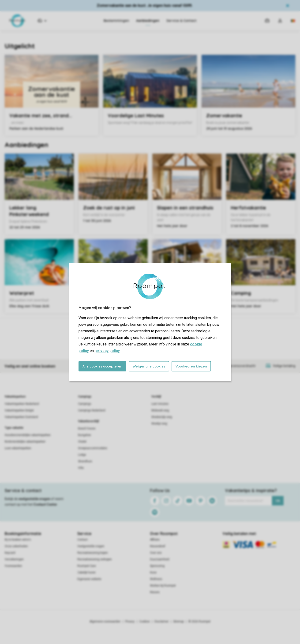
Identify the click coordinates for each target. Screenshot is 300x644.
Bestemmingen (116, 21)
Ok (278, 501)
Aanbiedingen (148, 21)
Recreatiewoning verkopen (95, 559)
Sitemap (178, 621)
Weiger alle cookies (149, 366)
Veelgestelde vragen (91, 546)
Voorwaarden (13, 566)
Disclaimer (161, 621)
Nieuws (155, 592)
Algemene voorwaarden (105, 621)
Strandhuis (85, 461)
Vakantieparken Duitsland (21, 417)
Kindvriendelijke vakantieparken (25, 442)
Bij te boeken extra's (18, 540)
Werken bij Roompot (163, 586)
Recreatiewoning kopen (93, 553)
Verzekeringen (14, 559)
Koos (153, 572)
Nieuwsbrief (158, 546)
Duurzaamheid (160, 559)
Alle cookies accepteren (102, 366)
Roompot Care (87, 566)
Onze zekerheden (16, 546)
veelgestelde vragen (34, 499)
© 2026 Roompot (199, 621)
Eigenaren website (89, 579)
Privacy (130, 621)
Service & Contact (181, 21)
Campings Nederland (92, 410)
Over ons (156, 553)
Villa (81, 468)
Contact (82, 540)
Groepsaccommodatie (93, 448)
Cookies (144, 621)
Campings (85, 397)
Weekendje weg (162, 417)
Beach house (87, 428)
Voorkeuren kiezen (191, 366)
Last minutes (160, 404)
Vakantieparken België (19, 410)
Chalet (82, 442)
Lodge (82, 455)
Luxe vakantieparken (18, 448)
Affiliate (155, 540)
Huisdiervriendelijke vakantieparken (28, 435)
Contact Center (45, 504)
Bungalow (84, 435)
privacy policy (108, 351)
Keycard (10, 553)
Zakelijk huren (86, 572)
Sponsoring (157, 566)
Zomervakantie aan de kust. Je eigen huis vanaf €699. (145, 6)
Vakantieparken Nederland (22, 404)
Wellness (156, 579)
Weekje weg (159, 424)
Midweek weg (160, 410)
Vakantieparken (15, 397)
